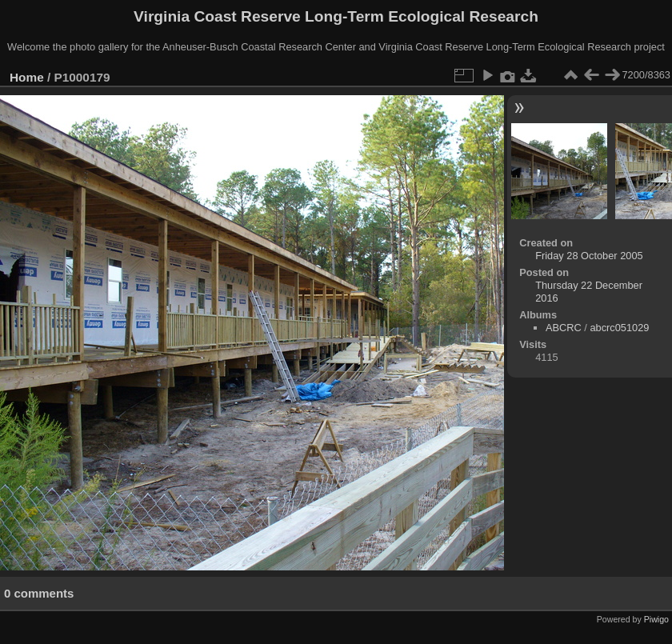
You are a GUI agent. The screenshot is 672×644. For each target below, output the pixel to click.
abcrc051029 (619, 328)
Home (27, 77)
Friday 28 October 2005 (589, 256)
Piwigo (656, 619)
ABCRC (564, 328)
